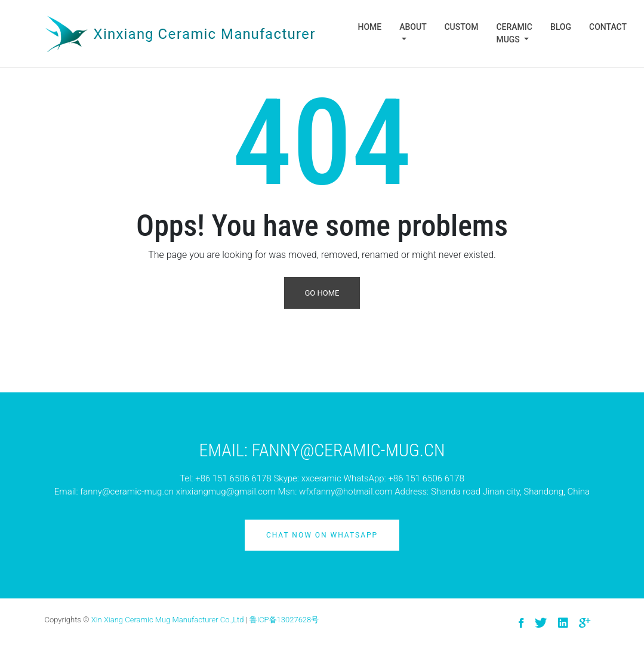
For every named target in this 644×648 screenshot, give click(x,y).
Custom (461, 27)
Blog (561, 27)
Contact (608, 27)
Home (370, 27)
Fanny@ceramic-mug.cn (349, 450)
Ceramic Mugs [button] (514, 33)
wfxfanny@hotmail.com (346, 492)
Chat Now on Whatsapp (322, 535)
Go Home (322, 293)
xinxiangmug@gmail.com (226, 492)
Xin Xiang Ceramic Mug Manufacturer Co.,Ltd (168, 620)
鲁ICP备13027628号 (284, 620)
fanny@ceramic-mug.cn (127, 492)
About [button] (413, 27)
